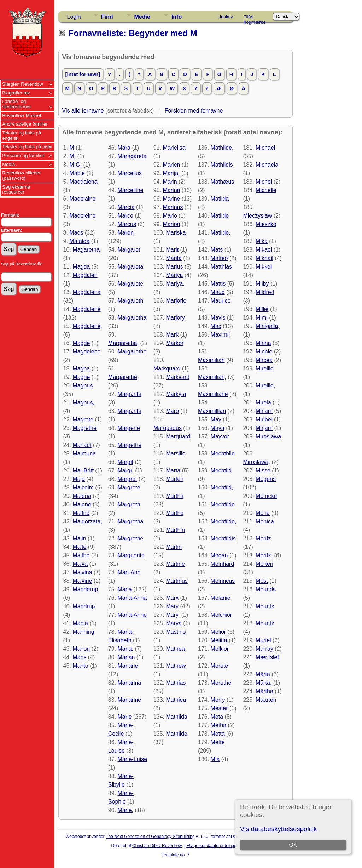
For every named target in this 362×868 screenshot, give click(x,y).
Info (177, 17)
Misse (263, 470)
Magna (81, 369)
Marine (172, 199)
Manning (83, 632)
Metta (218, 734)
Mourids (266, 589)
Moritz (263, 538)
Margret (127, 479)
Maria (125, 589)
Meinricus (223, 581)
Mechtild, (222, 487)
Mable (77, 173)
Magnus (83, 386)
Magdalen (85, 275)
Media (8, 164)
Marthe (175, 513)
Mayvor (220, 436)
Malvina (82, 572)
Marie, (125, 810)
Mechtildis (223, 538)
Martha (175, 496)
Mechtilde (223, 504)
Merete (220, 666)
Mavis (218, 318)
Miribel (264, 419)
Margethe (130, 445)
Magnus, (83, 403)
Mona (263, 513)
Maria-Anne (132, 615)
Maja (79, 479)
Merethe (221, 683)
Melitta (219, 640)
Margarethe (132, 352)
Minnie (264, 352)
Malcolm (83, 487)
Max (216, 326)
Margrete (129, 487)
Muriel (263, 640)
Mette (218, 742)
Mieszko (266, 224)
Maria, (125, 649)
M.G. (75, 165)
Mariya (174, 275)
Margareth (131, 301)
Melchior (221, 615)
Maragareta (132, 156)
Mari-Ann (129, 572)
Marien (172, 165)
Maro (172, 411)
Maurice (221, 301)
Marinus (173, 207)
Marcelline (131, 190)
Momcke (266, 496)
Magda (81, 267)
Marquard (178, 436)
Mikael (264, 250)
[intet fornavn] (83, 74)
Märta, (264, 683)
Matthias (221, 267)
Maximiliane (213, 394)
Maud (218, 292)
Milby (262, 284)
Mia (215, 759)
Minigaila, (268, 326)
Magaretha (86, 250)
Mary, (173, 615)
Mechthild (223, 453)
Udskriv (225, 17)
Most (262, 581)
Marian (126, 657)
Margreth (129, 504)
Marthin (175, 530)
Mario (170, 216)
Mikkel (264, 267)
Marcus (127, 224)
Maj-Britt (83, 470)
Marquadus (168, 428)
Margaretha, (123, 343)
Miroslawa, (256, 462)
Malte (79, 547)
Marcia (126, 207)
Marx (172, 598)
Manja (80, 623)
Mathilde (176, 734)
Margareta (131, 267)
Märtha (264, 691)
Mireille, (265, 386)
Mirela (263, 403)
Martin (174, 547)
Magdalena (86, 292)
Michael (265, 148)
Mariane (128, 666)
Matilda (220, 199)
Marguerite (131, 555)
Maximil (220, 335)
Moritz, (264, 555)
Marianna (130, 683)
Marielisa (174, 148)
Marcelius (130, 173)
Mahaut (82, 445)
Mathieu (176, 700)
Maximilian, (212, 377)
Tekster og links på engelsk (22, 136)
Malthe (81, 555)
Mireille (265, 369)
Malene (82, 504)
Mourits (265, 606)
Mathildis (222, 165)
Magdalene (86, 309)
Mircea (264, 360)
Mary (172, 606)
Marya (174, 623)
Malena (82, 496)
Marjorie (176, 301)
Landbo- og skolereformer (16, 104)
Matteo (219, 258)
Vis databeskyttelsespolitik (278, 829)
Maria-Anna (132, 598)
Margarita (130, 394)
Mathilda (176, 717)
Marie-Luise (133, 759)
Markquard (167, 369)
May (216, 419)
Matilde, (221, 233)
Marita (174, 258)
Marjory (175, 318)
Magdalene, (87, 326)
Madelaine (82, 199)
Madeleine (82, 216)
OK (293, 845)
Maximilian (211, 360)
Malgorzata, (87, 521)
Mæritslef (267, 657)
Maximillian (212, 411)
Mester (219, 708)
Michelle (266, 190)
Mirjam (264, 428)
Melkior (220, 649)
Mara (124, 148)
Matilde (220, 216)
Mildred (265, 292)
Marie (125, 717)
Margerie (129, 428)
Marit (172, 250)
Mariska (176, 233)
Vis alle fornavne (83, 111)
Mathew (176, 666)
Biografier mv (16, 93)
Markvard (178, 377)
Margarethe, (123, 377)
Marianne (130, 700)
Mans (79, 657)
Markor (175, 343)
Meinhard (223, 564)
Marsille (176, 453)
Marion (172, 224)
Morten (264, 564)
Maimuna (84, 453)
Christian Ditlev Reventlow (157, 846)
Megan (219, 555)
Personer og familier (23, 156)
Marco (125, 216)
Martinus (177, 581)
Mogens (266, 479)
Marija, (171, 173)
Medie (142, 17)
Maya (218, 428)
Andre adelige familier (25, 124)
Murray (264, 649)
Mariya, (175, 284)
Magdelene (86, 352)
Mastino (176, 632)
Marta (173, 470)
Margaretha (132, 318)
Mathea (175, 649)
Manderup (85, 589)
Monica (265, 521)
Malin (79, 538)
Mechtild (221, 470)
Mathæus (223, 182)
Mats (217, 250)
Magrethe (84, 428)
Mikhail (264, 258)
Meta (217, 717)
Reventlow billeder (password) (21, 176)
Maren (126, 233)
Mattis (218, 284)
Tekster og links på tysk (27, 147)
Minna (263, 343)
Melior (218, 632)
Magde (81, 343)
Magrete (83, 419)
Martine (175, 564)
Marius (174, 267)
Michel (264, 182)
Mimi (262, 318)
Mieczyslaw (257, 216)
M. (72, 156)
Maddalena (83, 182)
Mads (76, 233)
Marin (170, 182)
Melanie (221, 598)
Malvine (82, 581)
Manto (80, 666)
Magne (81, 377)
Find (107, 17)
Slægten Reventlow (23, 84)
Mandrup (84, 606)
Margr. (126, 470)
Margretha (131, 521)
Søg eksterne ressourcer (16, 190)
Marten (175, 479)
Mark (172, 335)
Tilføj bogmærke (255, 18)
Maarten (266, 700)
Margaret (129, 250)
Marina (172, 190)
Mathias (176, 683)
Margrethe (131, 538)
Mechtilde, (224, 521)
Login (74, 17)
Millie (262, 309)
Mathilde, (222, 148)
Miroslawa (268, 436)
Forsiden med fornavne (194, 111)
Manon (81, 649)
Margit (125, 462)
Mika (262, 241)
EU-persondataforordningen (212, 846)
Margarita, (130, 411)
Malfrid (81, 513)
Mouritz (265, 623)
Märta (263, 674)
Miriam (264, 411)
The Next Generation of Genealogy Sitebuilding (150, 837)
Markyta (176, 394)
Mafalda (79, 241)
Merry (218, 700)
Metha (218, 725)
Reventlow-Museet (22, 116)
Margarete (131, 284)
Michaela (267, 165)
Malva (80, 564)
